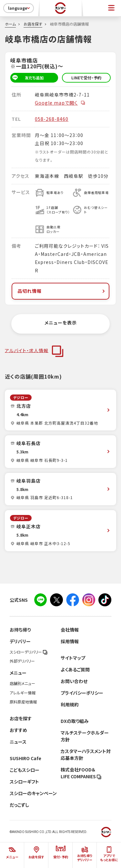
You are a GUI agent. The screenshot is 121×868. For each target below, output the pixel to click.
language (20, 8)
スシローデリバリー (29, 652)
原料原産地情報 (23, 702)
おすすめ (18, 730)
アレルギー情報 (23, 693)
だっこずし (19, 805)
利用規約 (70, 704)
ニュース (18, 742)
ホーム (10, 24)
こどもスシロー (25, 770)
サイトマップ (73, 658)
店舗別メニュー (22, 683)
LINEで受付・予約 (86, 78)
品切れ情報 (62, 291)
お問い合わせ (74, 681)
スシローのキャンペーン (33, 793)
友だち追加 (27, 78)
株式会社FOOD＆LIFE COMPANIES (81, 773)
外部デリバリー (22, 661)
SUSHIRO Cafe (25, 758)
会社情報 (70, 630)
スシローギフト (24, 782)
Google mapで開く (60, 103)
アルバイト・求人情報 (27, 350)
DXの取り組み (75, 721)
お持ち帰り (20, 630)
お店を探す (33, 24)
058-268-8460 (52, 119)
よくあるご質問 (75, 669)
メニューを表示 (61, 323)
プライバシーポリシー (82, 693)
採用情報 (70, 641)
